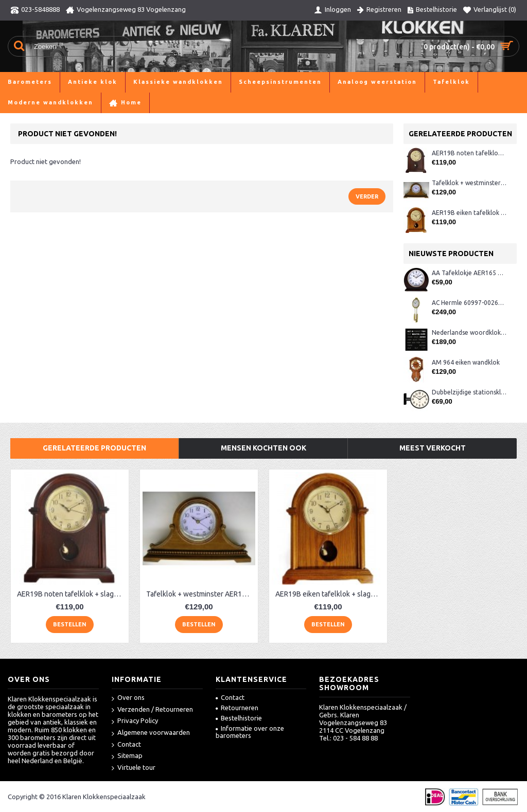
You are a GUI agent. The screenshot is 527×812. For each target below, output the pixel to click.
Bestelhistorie (239, 718)
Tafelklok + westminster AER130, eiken (469, 183)
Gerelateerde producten (94, 448)
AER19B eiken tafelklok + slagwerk (469, 213)
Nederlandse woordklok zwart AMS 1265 (469, 332)
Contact (126, 745)
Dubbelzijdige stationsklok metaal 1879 (469, 392)
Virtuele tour (134, 768)
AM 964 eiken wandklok (466, 362)
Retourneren (237, 708)
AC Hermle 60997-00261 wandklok (469, 303)
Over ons (128, 698)
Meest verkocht (433, 448)
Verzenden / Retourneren (152, 710)
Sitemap (127, 756)
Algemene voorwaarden (151, 733)
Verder (367, 196)
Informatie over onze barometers (250, 732)
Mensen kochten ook (263, 448)
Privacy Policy (135, 721)
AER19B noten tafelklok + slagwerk (469, 153)
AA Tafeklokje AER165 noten (469, 273)
